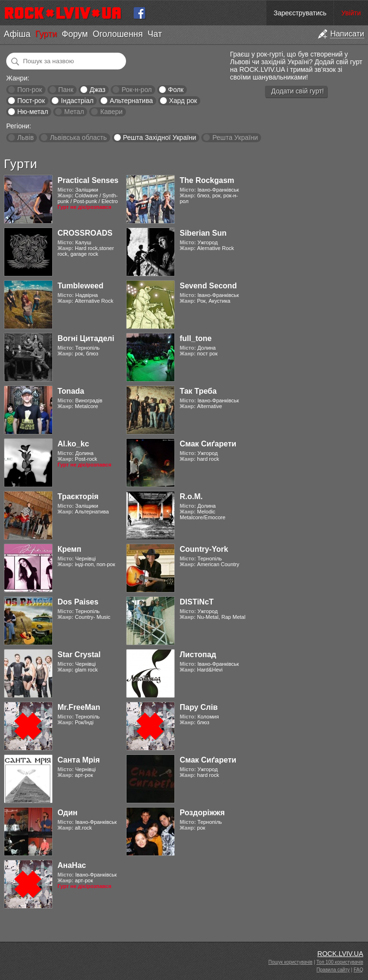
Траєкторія (78, 496)
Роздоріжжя (202, 813)
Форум (75, 34)
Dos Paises (78, 602)
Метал (74, 112)
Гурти (46, 34)
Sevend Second (208, 286)
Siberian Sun (203, 233)
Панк (66, 90)
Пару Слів (199, 707)
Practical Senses (88, 180)
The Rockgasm (207, 180)
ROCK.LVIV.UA (340, 954)
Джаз (98, 90)
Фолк (176, 90)
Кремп (69, 549)
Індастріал (77, 101)
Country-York (204, 549)
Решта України (235, 137)
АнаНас (72, 865)
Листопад (198, 655)
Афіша (17, 34)
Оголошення (118, 34)
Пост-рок (31, 101)
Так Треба (198, 391)
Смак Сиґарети (208, 444)
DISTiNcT (197, 602)
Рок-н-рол (137, 90)
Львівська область (78, 137)
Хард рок (183, 101)
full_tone (196, 338)
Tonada (71, 391)
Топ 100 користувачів (340, 962)
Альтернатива (131, 101)
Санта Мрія (79, 760)
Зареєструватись (300, 13)
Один (68, 813)
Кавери (111, 112)
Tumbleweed (80, 286)
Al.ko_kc (73, 444)
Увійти (351, 13)
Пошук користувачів (290, 962)
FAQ (358, 970)
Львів (25, 137)
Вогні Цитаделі (86, 338)
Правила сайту (333, 970)
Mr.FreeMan (79, 707)
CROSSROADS (85, 233)
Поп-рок (30, 90)
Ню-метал (33, 112)
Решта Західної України (159, 137)
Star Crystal (79, 655)
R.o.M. (191, 496)
